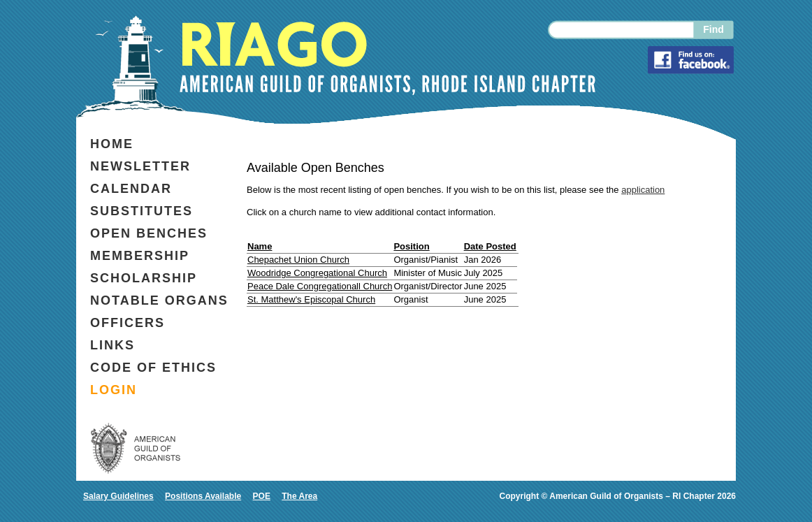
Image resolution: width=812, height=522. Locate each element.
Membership (140, 256)
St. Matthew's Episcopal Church (311, 299)
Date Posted (490, 246)
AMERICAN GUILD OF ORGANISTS (136, 448)
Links (113, 345)
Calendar (131, 189)
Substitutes (142, 211)
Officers (128, 323)
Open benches (149, 233)
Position (411, 246)
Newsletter (140, 166)
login (114, 390)
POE (262, 496)
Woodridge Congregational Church (317, 273)
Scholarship (144, 278)
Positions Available (203, 496)
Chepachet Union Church (298, 260)
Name (260, 246)
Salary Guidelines (118, 496)
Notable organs (159, 300)
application (643, 190)
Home (112, 144)
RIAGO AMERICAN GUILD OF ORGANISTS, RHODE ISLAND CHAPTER (387, 58)
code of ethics (153, 368)
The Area (299, 496)
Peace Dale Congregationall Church (320, 286)
